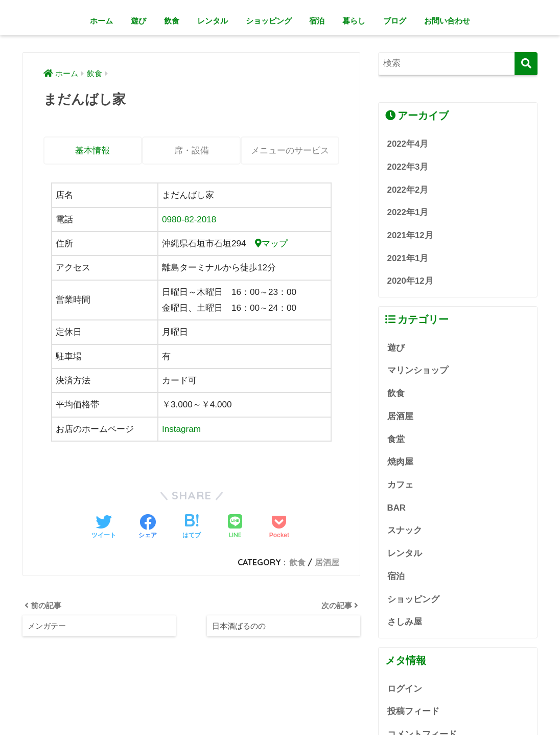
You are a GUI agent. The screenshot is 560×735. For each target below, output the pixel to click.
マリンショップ (418, 370)
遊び (138, 21)
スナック (405, 530)
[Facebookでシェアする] (148, 527)
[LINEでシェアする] (235, 527)
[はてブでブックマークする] (192, 527)
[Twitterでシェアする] (104, 527)
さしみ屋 (405, 622)
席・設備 (192, 151)
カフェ (400, 485)
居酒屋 (327, 562)
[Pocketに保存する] (279, 527)
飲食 (172, 21)
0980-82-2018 (189, 220)
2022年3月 (408, 167)
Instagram (181, 429)
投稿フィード (413, 711)
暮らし (354, 21)
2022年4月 (408, 144)
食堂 (396, 439)
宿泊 (317, 21)
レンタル (213, 21)
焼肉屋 (400, 462)
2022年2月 (408, 190)
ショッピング (269, 21)
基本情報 (92, 151)
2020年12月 (410, 281)
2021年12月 (410, 235)
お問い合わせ (447, 21)
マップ (271, 244)
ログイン (405, 689)
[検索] (526, 64)
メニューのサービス (290, 151)
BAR (396, 508)
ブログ (395, 21)
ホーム (101, 21)
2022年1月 (408, 212)
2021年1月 (408, 258)
